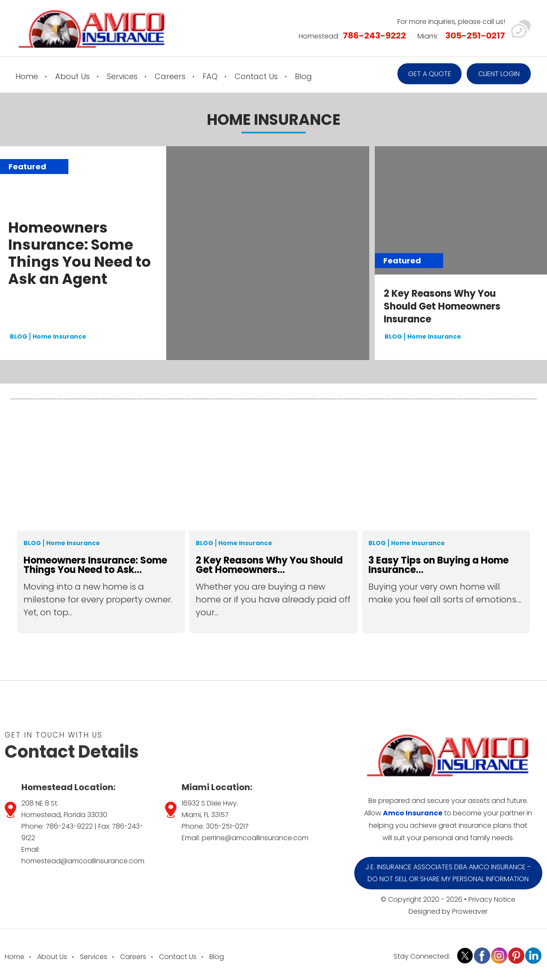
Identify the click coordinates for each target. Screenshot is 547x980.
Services (122, 76)
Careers (170, 76)
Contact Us (256, 76)
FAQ (210, 76)
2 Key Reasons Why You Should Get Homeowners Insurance (442, 307)
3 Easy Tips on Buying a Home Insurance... (438, 565)
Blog (303, 76)
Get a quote (430, 74)
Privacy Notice (492, 899)
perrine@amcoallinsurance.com (255, 838)
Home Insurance (59, 337)
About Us (72, 76)
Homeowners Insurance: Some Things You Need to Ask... (95, 565)
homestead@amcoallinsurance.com (83, 861)
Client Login (499, 74)
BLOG (19, 337)
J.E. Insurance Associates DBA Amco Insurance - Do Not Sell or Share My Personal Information (448, 873)
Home (27, 76)
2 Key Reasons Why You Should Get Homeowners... (269, 565)
